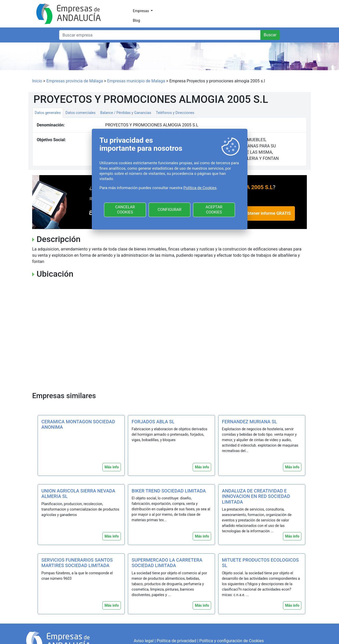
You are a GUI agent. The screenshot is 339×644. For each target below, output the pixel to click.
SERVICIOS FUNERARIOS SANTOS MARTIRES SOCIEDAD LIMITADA (77, 563)
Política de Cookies (200, 188)
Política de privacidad (176, 641)
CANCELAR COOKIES (125, 210)
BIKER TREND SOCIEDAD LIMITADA (169, 491)
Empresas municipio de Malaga (136, 81)
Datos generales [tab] (48, 113)
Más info (112, 467)
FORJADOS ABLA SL (153, 422)
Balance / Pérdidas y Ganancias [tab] (126, 113)
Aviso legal (144, 641)
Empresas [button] (141, 11)
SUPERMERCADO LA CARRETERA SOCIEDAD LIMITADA (167, 563)
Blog (136, 20)
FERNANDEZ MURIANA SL (250, 422)
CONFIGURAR (169, 210)
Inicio (37, 81)
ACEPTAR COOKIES (214, 210)
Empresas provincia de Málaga (75, 81)
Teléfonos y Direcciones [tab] (175, 113)
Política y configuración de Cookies (231, 641)
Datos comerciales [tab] (80, 113)
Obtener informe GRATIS (268, 213)
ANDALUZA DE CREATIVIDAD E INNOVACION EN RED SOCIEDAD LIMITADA (256, 496)
